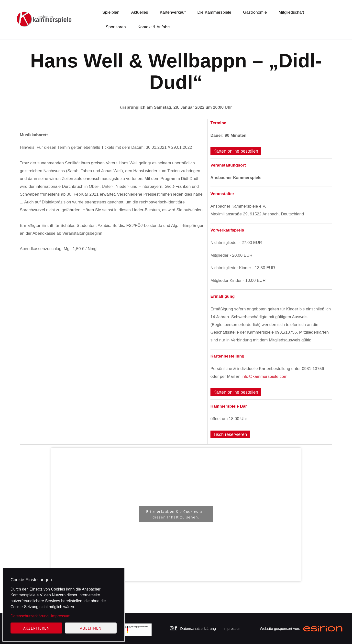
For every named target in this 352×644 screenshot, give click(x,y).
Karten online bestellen (236, 151)
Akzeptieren (37, 628)
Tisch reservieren (230, 434)
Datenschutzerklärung (30, 616)
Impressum (61, 616)
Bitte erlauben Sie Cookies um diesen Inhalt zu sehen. (176, 514)
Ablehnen (91, 628)
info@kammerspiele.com (264, 376)
